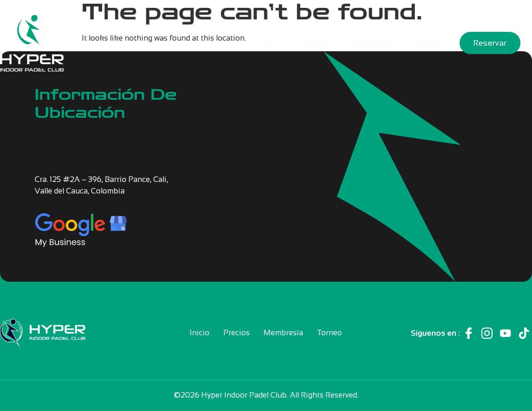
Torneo (424, 43)
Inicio (266, 43)
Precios (313, 43)
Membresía (369, 43)
